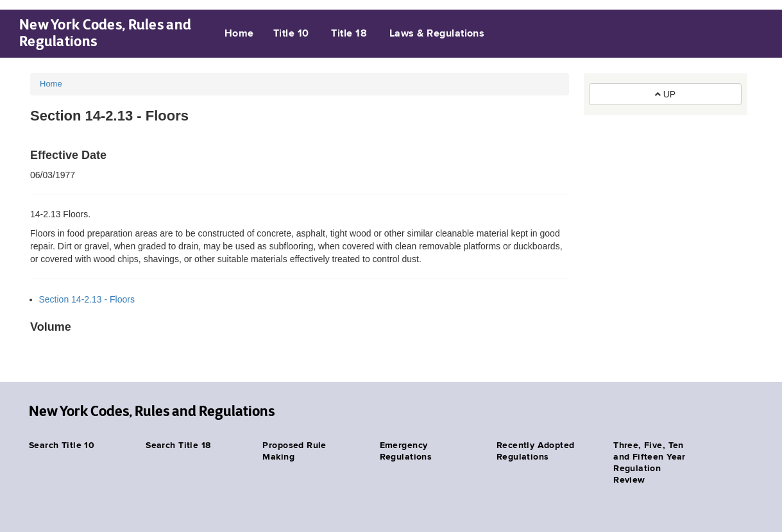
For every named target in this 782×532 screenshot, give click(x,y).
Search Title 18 (178, 445)
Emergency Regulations (406, 451)
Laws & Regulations (437, 34)
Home (239, 34)
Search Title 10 (62, 445)
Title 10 (291, 34)
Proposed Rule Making (294, 451)
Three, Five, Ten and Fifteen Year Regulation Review (650, 463)
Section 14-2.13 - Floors (87, 299)
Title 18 (349, 34)
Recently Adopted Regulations (536, 451)
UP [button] (665, 94)
